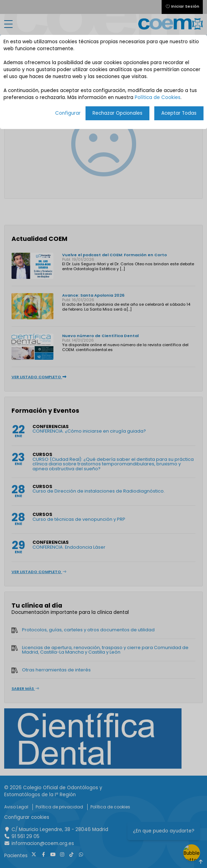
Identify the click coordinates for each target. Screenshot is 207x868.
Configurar (68, 113)
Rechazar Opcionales (117, 113)
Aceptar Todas (179, 113)
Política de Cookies (158, 97)
